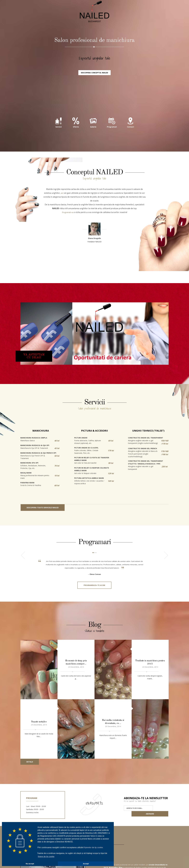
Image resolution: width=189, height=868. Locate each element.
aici (62, 217)
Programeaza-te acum (94, 612)
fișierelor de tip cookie (93, 847)
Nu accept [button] (30, 864)
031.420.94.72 (94, 773)
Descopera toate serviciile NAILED (43, 531)
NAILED (94, 27)
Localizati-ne (161, 859)
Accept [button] (86, 864)
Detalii (30, 732)
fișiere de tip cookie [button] (46, 857)
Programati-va (68, 236)
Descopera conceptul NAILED (94, 96)
